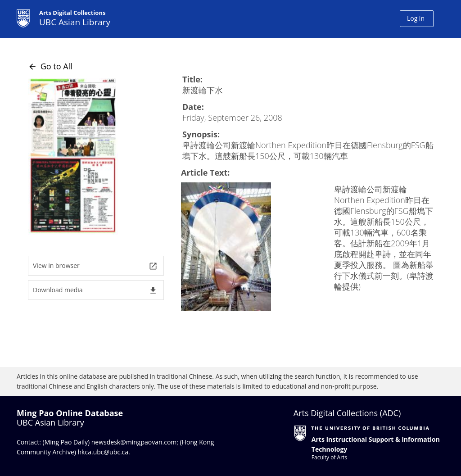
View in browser (95, 266)
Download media (95, 290)
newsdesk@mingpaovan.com (134, 442)
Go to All (50, 66)
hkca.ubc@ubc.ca (103, 452)
